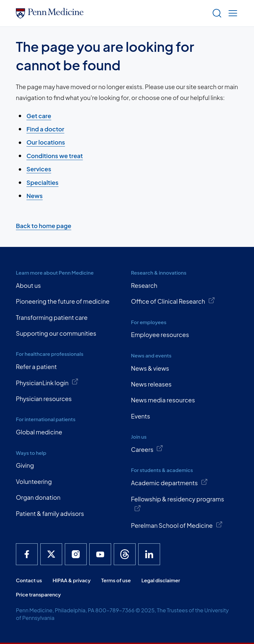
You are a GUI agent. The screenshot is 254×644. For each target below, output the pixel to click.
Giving (25, 465)
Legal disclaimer (161, 580)
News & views (150, 368)
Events (141, 416)
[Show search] (216, 13)
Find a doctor (45, 129)
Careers (147, 449)
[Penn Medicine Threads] (125, 554)
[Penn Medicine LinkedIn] (149, 554)
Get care (39, 116)
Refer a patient (36, 367)
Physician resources (44, 399)
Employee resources (160, 335)
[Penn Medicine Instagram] (76, 554)
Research (144, 285)
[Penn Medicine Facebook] (27, 554)
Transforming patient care (52, 317)
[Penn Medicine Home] (111, 13)
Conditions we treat (55, 156)
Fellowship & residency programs (177, 504)
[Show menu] (232, 13)
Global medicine (39, 432)
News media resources (163, 400)
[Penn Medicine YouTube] (100, 554)
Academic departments (169, 483)
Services (39, 169)
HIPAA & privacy (72, 580)
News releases (151, 384)
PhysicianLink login (47, 382)
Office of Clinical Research (173, 301)
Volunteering (34, 481)
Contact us (29, 580)
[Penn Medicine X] (51, 554)
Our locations (46, 142)
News (35, 196)
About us (28, 285)
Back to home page (43, 226)
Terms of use (116, 580)
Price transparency (38, 594)
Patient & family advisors (50, 513)
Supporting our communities (56, 333)
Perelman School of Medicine (177, 525)
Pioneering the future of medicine (63, 301)
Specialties (42, 182)
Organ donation (38, 497)
